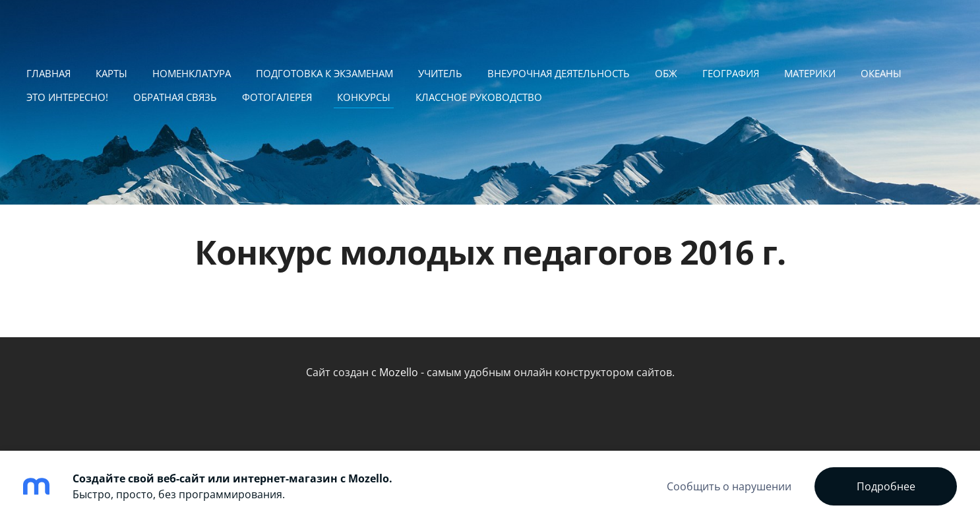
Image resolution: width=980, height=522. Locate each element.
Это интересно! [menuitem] (67, 97)
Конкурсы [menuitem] (364, 97)
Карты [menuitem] (111, 73)
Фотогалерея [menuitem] (277, 97)
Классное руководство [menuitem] (479, 97)
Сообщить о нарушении (729, 486)
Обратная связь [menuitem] (175, 97)
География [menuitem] (731, 73)
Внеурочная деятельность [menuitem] (559, 73)
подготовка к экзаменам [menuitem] (324, 73)
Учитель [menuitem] (440, 73)
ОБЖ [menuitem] (666, 73)
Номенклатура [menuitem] (192, 73)
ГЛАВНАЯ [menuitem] (48, 73)
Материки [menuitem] (810, 73)
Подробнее (886, 486)
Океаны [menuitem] (881, 73)
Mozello (399, 372)
